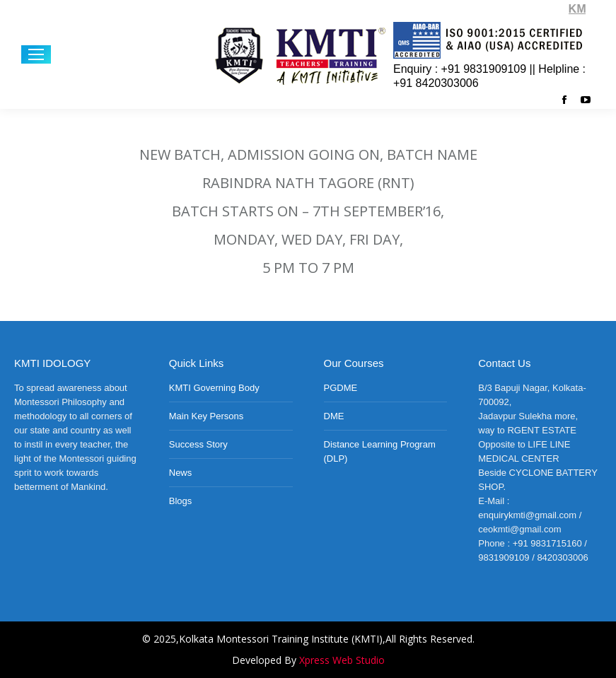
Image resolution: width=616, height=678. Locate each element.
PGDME (341, 388)
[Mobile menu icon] (36, 54)
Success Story (198, 444)
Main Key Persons (207, 416)
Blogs (181, 501)
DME (334, 416)
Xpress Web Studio (342, 660)
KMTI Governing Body (214, 388)
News (181, 473)
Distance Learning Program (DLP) (380, 451)
